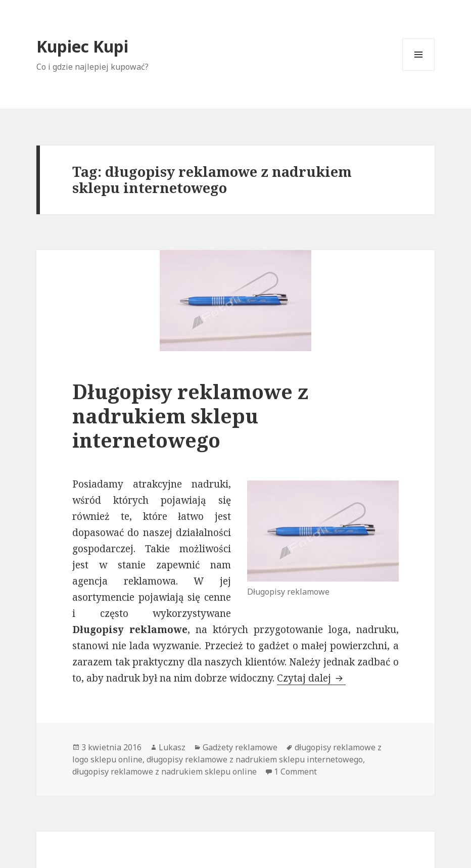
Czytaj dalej (311, 678)
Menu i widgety (419, 70)
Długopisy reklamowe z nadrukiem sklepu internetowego (190, 416)
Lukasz (172, 747)
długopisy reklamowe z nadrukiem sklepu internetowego (255, 759)
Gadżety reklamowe (240, 747)
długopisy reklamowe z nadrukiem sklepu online (164, 771)
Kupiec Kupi (82, 46)
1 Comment (295, 771)
